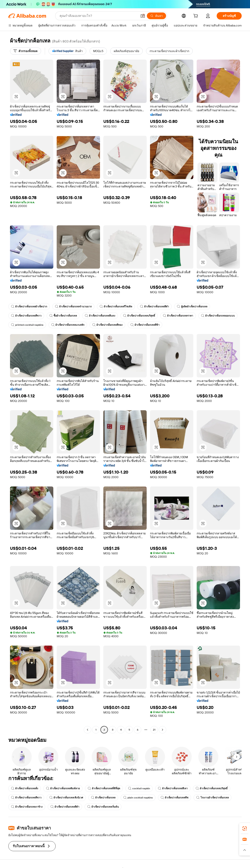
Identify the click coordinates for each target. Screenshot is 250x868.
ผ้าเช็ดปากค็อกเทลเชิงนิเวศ (66, 798)
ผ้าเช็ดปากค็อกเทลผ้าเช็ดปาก (29, 307)
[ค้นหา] (156, 16)
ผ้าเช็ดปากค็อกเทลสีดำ (154, 307)
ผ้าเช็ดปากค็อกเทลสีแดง (100, 316)
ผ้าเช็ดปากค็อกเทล (103, 798)
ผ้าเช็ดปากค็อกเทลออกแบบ (218, 316)
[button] (143, 16)
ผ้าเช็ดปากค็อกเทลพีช (174, 798)
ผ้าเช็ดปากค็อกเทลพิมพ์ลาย (63, 788)
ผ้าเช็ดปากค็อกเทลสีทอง (107, 325)
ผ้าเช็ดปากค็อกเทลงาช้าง (27, 807)
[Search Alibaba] (98, 16)
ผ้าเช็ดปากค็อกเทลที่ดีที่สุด (104, 788)
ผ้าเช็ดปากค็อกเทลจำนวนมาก (73, 307)
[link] (245, 828)
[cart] (196, 16)
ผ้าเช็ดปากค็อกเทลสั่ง (25, 788)
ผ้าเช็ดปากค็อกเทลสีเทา (173, 788)
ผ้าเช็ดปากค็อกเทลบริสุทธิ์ (139, 316)
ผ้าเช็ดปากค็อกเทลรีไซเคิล (116, 307)
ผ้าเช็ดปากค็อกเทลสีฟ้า (145, 325)
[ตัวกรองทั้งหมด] (26, 51)
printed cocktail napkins (27, 325)
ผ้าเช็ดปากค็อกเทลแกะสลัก (68, 325)
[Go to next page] (162, 730)
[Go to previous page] (87, 730)
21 (154, 730)
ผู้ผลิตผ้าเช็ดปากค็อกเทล (192, 307)
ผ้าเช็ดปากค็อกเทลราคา (178, 316)
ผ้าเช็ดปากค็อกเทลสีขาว (26, 316)
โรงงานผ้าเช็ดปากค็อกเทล (212, 798)
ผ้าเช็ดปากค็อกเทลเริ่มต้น (103, 807)
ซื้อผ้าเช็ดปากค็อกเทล (63, 316)
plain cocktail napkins (138, 798)
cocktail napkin (139, 788)
